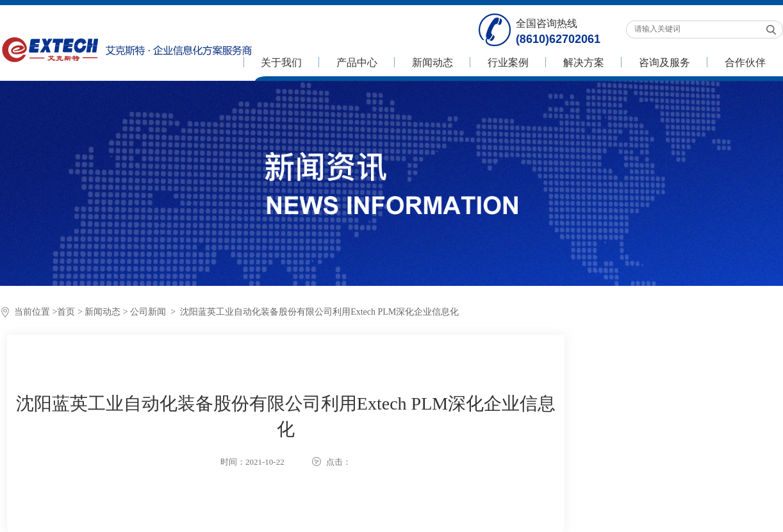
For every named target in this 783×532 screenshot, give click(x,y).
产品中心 (357, 62)
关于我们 (281, 62)
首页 (66, 312)
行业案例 (508, 62)
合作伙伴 (745, 62)
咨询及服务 (664, 62)
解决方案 (584, 62)
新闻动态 (433, 62)
